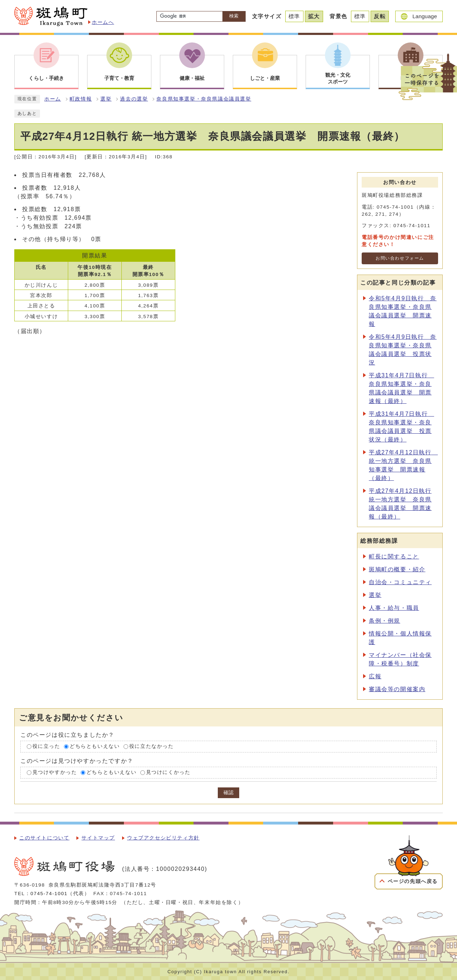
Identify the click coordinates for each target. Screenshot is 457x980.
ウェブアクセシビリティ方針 (163, 838)
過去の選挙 (134, 99)
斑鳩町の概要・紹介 (397, 569)
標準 (294, 16)
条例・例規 (385, 621)
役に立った (46, 747)
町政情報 (81, 99)
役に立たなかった (152, 747)
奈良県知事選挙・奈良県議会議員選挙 (204, 99)
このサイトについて (44, 838)
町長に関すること (394, 557)
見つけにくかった (168, 772)
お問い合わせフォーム (400, 258)
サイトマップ (98, 838)
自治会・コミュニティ (400, 582)
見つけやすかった (55, 772)
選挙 (106, 99)
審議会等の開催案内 (397, 689)
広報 (375, 676)
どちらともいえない (95, 747)
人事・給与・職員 (394, 608)
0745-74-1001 (49, 894)
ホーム (53, 99)
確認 (228, 793)
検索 (234, 16)
